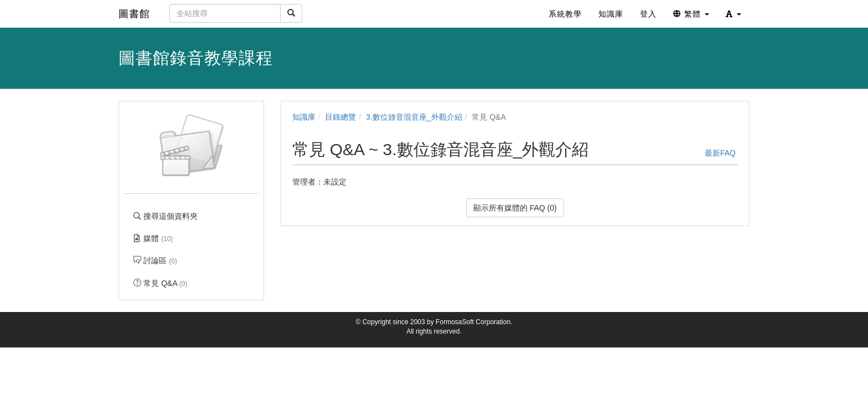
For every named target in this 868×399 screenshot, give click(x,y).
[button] (733, 14)
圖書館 (134, 14)
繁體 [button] (691, 14)
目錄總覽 (340, 117)
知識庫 (304, 117)
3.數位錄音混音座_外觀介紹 (414, 117)
